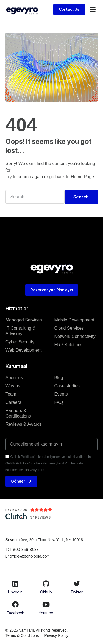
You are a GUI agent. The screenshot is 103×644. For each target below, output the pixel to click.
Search (81, 197)
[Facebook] (15, 604)
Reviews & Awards (24, 424)
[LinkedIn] (15, 584)
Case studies (67, 386)
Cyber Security (20, 342)
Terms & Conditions (22, 635)
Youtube (46, 613)
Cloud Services (69, 328)
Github (46, 592)
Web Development (23, 350)
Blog (59, 378)
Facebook (15, 613)
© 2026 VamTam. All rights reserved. (37, 630)
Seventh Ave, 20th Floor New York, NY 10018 (45, 540)
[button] (93, 9)
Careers (13, 402)
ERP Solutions (69, 345)
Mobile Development (74, 320)
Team (11, 394)
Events (61, 394)
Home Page (83, 177)
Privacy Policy (56, 635)
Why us (13, 386)
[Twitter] (77, 584)
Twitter (77, 592)
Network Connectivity (75, 336)
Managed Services (24, 320)
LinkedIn (15, 592)
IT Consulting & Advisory (20, 331)
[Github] (46, 584)
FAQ (59, 402)
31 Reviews (40, 517)
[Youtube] (46, 604)
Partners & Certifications (18, 413)
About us (14, 378)
